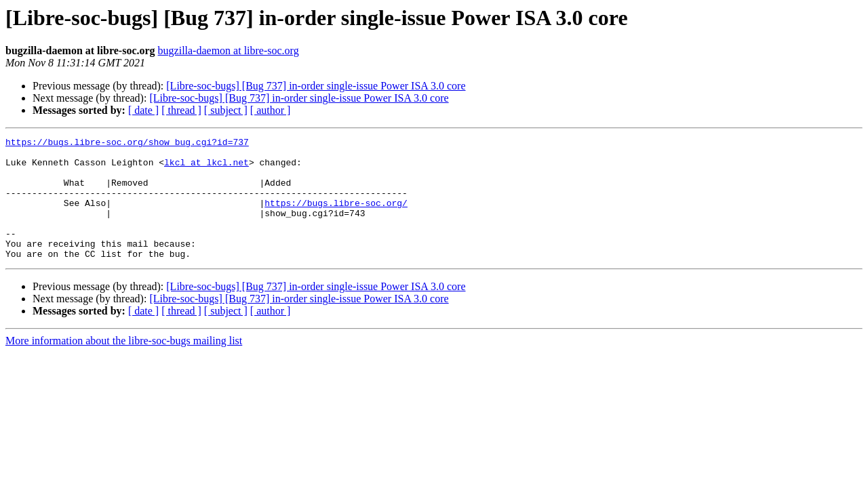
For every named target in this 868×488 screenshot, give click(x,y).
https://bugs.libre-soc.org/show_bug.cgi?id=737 (127, 144)
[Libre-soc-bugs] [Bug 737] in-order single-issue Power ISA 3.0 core (316, 86)
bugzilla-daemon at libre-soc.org (229, 50)
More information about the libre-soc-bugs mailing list (124, 365)
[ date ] (143, 110)
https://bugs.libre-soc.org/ (336, 217)
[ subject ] (226, 110)
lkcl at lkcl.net (206, 168)
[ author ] (271, 110)
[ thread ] (181, 110)
